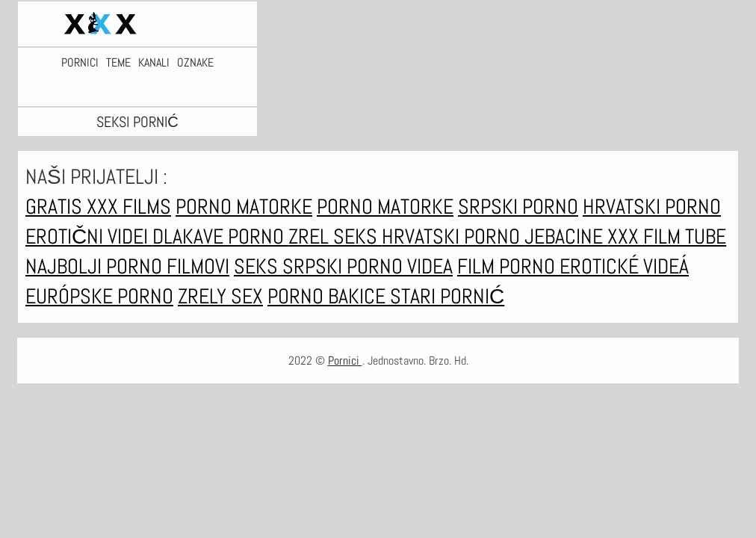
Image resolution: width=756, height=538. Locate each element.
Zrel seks (335, 236)
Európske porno (99, 296)
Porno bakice (329, 296)
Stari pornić (447, 296)
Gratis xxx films (98, 207)
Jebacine (566, 236)
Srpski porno (518, 207)
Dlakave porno (220, 236)
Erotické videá (624, 266)
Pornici (80, 63)
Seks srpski (290, 266)
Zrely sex (220, 296)
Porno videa (400, 266)
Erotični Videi (89, 236)
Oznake (195, 63)
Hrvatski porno (652, 207)
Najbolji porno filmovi (127, 266)
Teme (118, 63)
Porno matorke (244, 207)
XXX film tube (667, 236)
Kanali (154, 63)
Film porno (508, 266)
